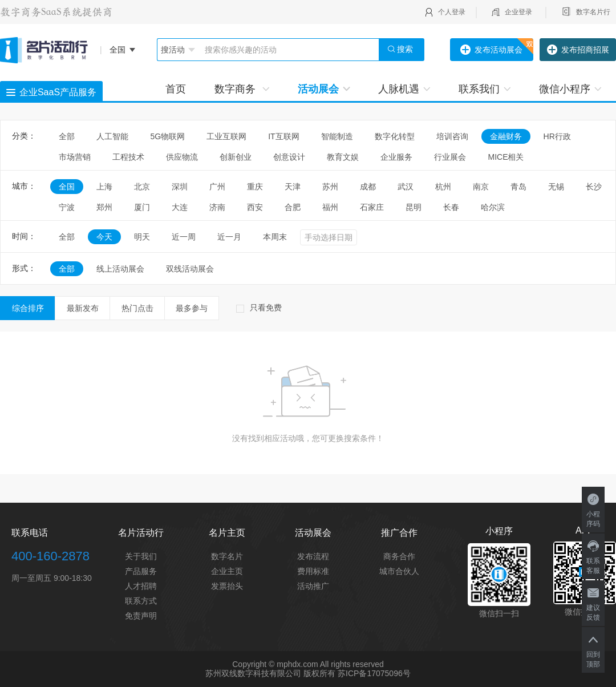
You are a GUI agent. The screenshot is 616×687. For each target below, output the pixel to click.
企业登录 (518, 12)
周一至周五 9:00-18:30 (52, 578)
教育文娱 (343, 157)
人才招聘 (141, 586)
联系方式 (141, 601)
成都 (368, 187)
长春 (451, 207)
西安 (255, 207)
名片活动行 (141, 533)
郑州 (104, 207)
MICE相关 (506, 157)
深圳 (180, 187)
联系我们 (485, 89)
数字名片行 (593, 12)
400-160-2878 (50, 556)
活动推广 (313, 586)
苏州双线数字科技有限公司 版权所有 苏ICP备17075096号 (308, 673)
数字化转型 (395, 136)
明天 (142, 237)
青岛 (518, 187)
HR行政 (561, 136)
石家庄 (372, 207)
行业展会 (450, 157)
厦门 (142, 207)
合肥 (293, 207)
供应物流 (182, 157)
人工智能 (112, 136)
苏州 (330, 187)
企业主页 (227, 571)
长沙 (594, 187)
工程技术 (128, 157)
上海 (104, 187)
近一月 (229, 237)
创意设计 (289, 157)
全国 (67, 187)
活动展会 (324, 89)
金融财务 (506, 136)
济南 (217, 207)
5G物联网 (167, 136)
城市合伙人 (399, 571)
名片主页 (227, 533)
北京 (142, 187)
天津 (293, 187)
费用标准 (313, 571)
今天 (104, 237)
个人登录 (452, 12)
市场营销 (75, 157)
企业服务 (396, 157)
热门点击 (137, 308)
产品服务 (141, 571)
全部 (67, 136)
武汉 (406, 187)
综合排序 (28, 308)
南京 (481, 187)
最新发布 (83, 308)
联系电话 (30, 533)
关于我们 (141, 556)
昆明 (414, 207)
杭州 (443, 187)
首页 (176, 89)
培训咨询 (452, 136)
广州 (217, 187)
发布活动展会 (491, 50)
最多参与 (192, 308)
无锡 (556, 187)
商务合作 (399, 556)
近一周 (184, 237)
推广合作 (399, 533)
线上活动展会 (120, 269)
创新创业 (236, 157)
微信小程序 (570, 89)
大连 (180, 207)
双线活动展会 (190, 269)
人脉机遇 (404, 89)
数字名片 (227, 556)
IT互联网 (283, 136)
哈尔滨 (493, 207)
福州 (330, 207)
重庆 (255, 187)
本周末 (275, 237)
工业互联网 (226, 136)
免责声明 (141, 616)
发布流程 (313, 556)
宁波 (67, 207)
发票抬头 (227, 586)
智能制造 (337, 136)
